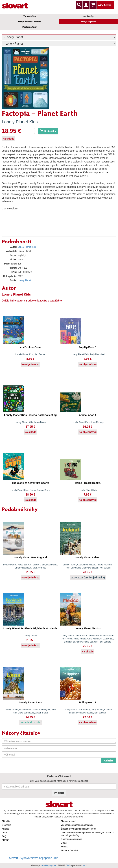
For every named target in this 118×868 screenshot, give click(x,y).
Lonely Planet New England (30, 557)
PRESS (6, 840)
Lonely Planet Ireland (88, 557)
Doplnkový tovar (29, 27)
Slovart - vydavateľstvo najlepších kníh (34, 858)
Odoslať (109, 760)
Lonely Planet (24, 280)
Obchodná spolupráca (71, 839)
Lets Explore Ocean (30, 347)
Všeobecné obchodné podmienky (77, 825)
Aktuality (6, 821)
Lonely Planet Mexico (88, 628)
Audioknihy (88, 16)
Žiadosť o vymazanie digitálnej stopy (78, 829)
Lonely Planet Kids (20, 122)
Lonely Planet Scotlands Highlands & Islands (30, 628)
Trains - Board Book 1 (88, 483)
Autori (5, 833)
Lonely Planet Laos (30, 702)
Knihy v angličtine (89, 22)
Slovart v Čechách (70, 850)
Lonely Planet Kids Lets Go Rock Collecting (30, 415)
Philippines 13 (88, 702)
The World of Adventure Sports (30, 483)
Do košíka (48, 131)
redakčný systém (49, 865)
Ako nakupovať (68, 821)
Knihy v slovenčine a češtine (30, 22)
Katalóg (6, 829)
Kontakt (65, 847)
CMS (68, 865)
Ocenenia (6, 825)
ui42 (85, 865)
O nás (64, 843)
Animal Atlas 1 (88, 415)
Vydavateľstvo (30, 16)
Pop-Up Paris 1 (88, 347)
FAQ (4, 836)
